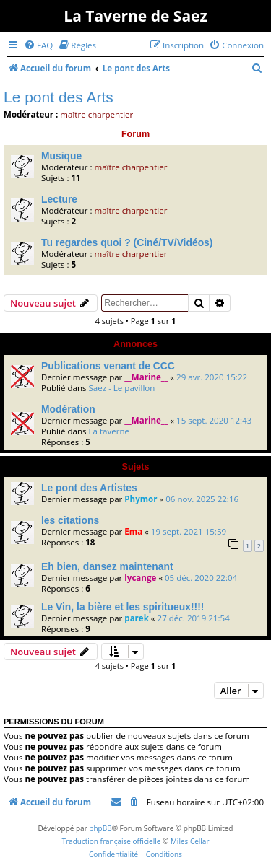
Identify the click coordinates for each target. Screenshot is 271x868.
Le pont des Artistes (89, 488)
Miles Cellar (190, 841)
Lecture (59, 199)
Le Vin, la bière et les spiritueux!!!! (122, 607)
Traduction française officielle (111, 841)
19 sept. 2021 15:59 (189, 531)
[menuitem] (38, 45)
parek (137, 618)
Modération (68, 409)
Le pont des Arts (59, 97)
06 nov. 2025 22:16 (202, 499)
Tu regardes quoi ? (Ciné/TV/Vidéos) (127, 242)
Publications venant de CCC (108, 366)
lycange (140, 578)
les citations (70, 520)
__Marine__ (146, 377)
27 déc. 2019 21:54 (194, 618)
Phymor (141, 499)
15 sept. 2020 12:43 (214, 420)
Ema (133, 531)
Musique (61, 156)
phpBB (100, 828)
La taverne (109, 431)
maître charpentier (96, 114)
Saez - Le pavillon (121, 388)
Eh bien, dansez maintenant (107, 566)
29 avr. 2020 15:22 (212, 377)
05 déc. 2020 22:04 (201, 578)
